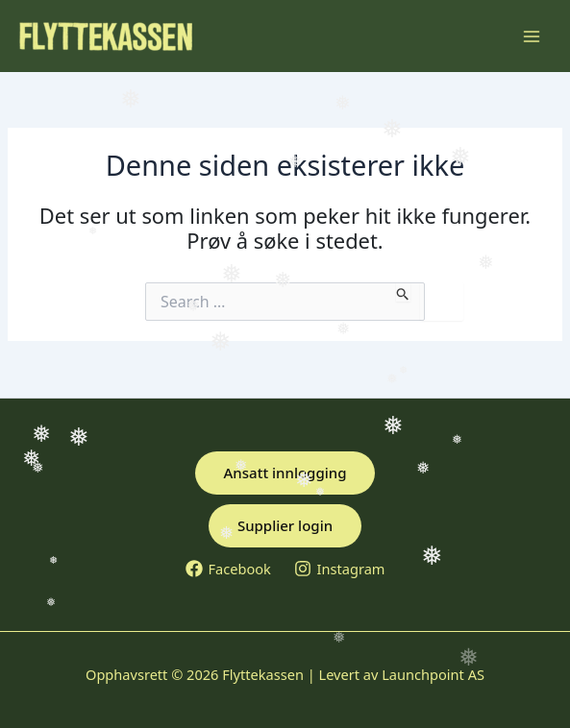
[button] (285, 473)
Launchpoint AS (433, 674)
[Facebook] (228, 569)
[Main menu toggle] (532, 36)
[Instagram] (340, 569)
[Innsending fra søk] (403, 292)
